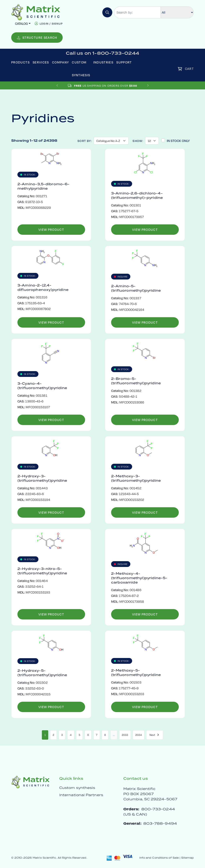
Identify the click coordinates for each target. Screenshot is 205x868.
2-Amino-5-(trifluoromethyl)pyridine (136, 288)
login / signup (51, 23)
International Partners (81, 795)
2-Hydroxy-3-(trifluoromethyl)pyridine (42, 478)
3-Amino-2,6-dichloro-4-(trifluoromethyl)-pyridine (137, 195)
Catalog (21, 23)
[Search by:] (137, 12)
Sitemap (187, 858)
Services (41, 62)
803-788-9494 (160, 823)
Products (20, 62)
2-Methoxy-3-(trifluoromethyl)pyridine (136, 478)
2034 (139, 735)
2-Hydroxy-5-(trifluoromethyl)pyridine (42, 673)
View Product (51, 229)
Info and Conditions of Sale (159, 858)
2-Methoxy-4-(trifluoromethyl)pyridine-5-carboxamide (139, 578)
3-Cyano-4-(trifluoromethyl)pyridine (42, 386)
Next (155, 735)
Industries (103, 62)
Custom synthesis (77, 788)
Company (61, 62)
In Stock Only (178, 141)
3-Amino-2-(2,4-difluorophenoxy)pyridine (43, 287)
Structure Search (37, 38)
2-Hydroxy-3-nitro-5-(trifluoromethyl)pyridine (42, 571)
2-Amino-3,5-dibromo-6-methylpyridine (44, 186)
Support (124, 62)
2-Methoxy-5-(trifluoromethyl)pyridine (136, 673)
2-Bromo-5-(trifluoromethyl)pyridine (136, 381)
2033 (125, 735)
